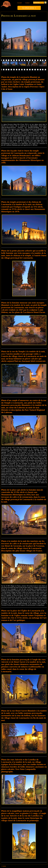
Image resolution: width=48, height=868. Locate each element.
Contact (27, 3)
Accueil (19, 3)
